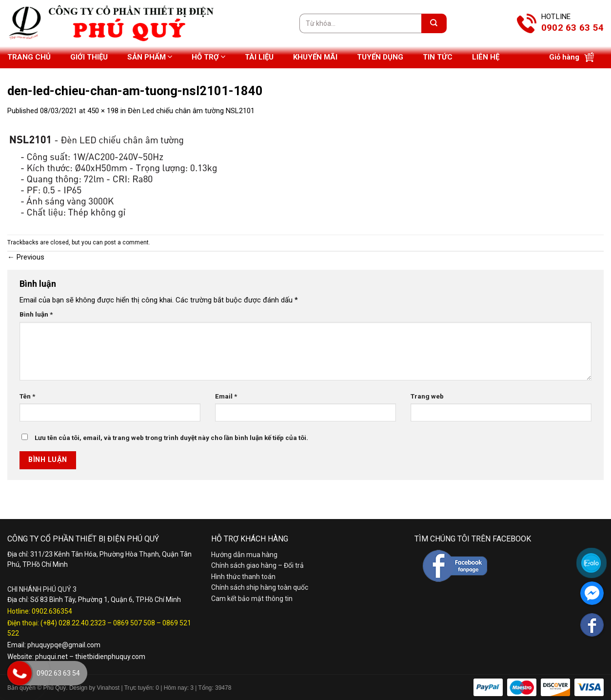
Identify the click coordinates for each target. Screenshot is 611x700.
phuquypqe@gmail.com (64, 645)
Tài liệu (259, 57)
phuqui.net (51, 657)
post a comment (127, 242)
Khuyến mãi (315, 57)
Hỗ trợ (208, 57)
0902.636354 (52, 611)
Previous (26, 257)
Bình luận (36, 314)
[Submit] (434, 23)
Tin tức (438, 57)
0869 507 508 (134, 623)
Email (226, 396)
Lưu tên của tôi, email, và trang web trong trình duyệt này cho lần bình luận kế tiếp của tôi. (171, 438)
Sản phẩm (150, 57)
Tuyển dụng (380, 57)
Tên (27, 396)
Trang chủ (29, 57)
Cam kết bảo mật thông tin (252, 599)
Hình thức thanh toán (243, 577)
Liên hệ (486, 57)
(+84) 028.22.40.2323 (73, 623)
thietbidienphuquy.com (110, 657)
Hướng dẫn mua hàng (244, 555)
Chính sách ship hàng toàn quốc (260, 587)
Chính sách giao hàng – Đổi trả (257, 565)
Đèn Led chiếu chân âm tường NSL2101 (191, 111)
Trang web (427, 396)
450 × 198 (103, 111)
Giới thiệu (89, 57)
